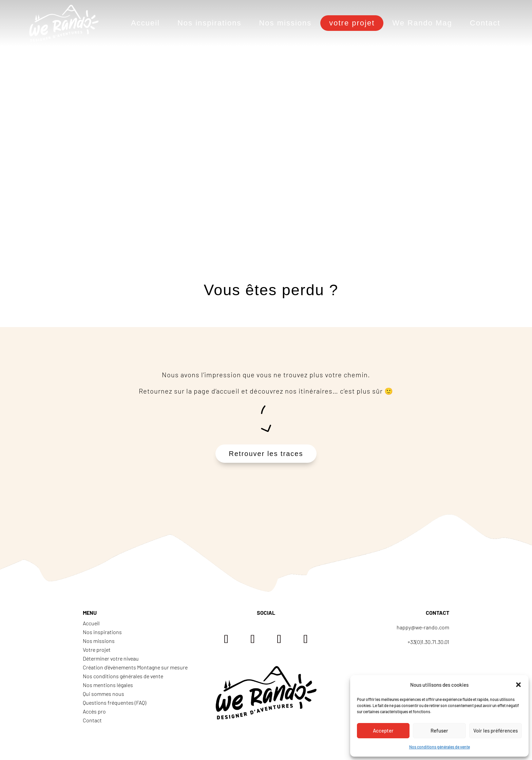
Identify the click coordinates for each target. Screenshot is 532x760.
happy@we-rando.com (423, 627)
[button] (518, 685)
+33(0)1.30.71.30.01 (428, 642)
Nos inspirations (210, 23)
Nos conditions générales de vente (440, 747)
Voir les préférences (496, 730)
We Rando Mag (422, 23)
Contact (485, 23)
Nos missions (285, 23)
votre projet (352, 23)
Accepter (383, 730)
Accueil (145, 23)
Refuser (439, 730)
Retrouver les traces (266, 454)
